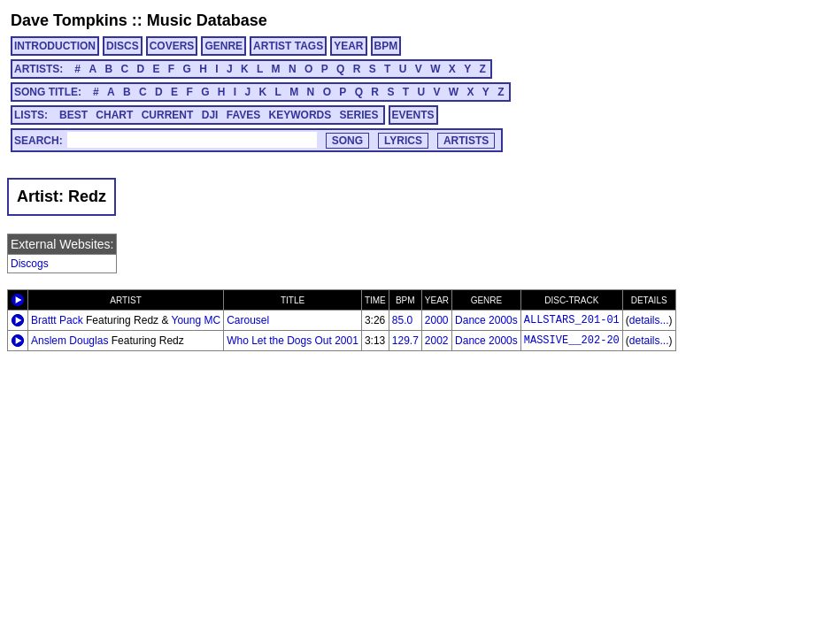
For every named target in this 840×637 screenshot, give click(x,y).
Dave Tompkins (69, 20)
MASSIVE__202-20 (572, 341)
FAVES (243, 115)
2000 (437, 320)
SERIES (359, 115)
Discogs (30, 264)
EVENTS (413, 115)
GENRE (223, 46)
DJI (210, 115)
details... (649, 320)
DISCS (123, 46)
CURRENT (168, 115)
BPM (386, 46)
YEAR (348, 46)
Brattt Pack (57, 320)
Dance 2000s (486, 320)
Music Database (207, 20)
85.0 (402, 320)
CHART (114, 115)
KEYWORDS (301, 115)
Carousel (248, 320)
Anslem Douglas (69, 341)
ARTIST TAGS (288, 46)
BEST (73, 115)
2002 (437, 341)
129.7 (405, 341)
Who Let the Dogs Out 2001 (293, 341)
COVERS (172, 46)
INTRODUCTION (55, 46)
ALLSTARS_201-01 (572, 320)
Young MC (197, 320)
